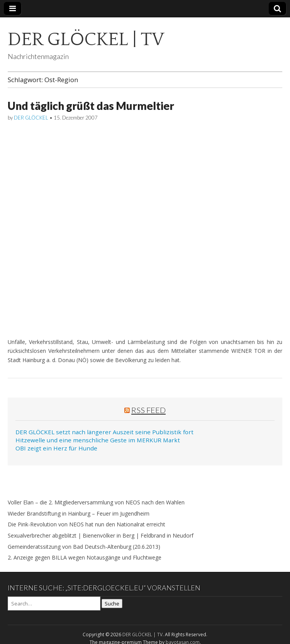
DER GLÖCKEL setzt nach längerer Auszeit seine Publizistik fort (104, 432)
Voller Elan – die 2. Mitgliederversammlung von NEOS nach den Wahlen (96, 502)
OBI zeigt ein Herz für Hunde (56, 448)
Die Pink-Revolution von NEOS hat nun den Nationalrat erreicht (86, 524)
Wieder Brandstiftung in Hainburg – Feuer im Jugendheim (79, 513)
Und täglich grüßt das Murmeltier (91, 106)
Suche (112, 604)
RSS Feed (148, 410)
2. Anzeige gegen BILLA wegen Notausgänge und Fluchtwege (85, 557)
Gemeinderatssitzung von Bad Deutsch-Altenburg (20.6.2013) (84, 547)
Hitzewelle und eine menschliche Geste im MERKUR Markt (98, 440)
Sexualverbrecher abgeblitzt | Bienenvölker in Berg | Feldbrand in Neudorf (101, 535)
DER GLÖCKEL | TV (86, 40)
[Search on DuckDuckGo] (54, 604)
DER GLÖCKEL (31, 118)
